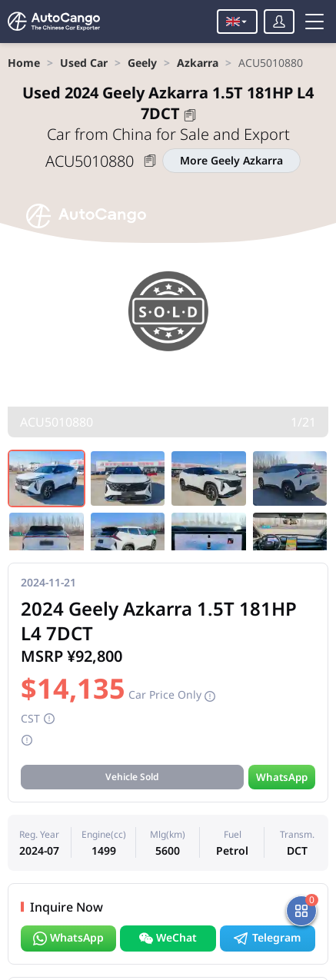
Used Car (84, 63)
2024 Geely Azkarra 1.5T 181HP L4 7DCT (168, 103)
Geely (142, 63)
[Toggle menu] (314, 22)
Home (24, 63)
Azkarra (198, 63)
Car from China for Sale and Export (168, 134)
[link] (24, 63)
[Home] (54, 22)
